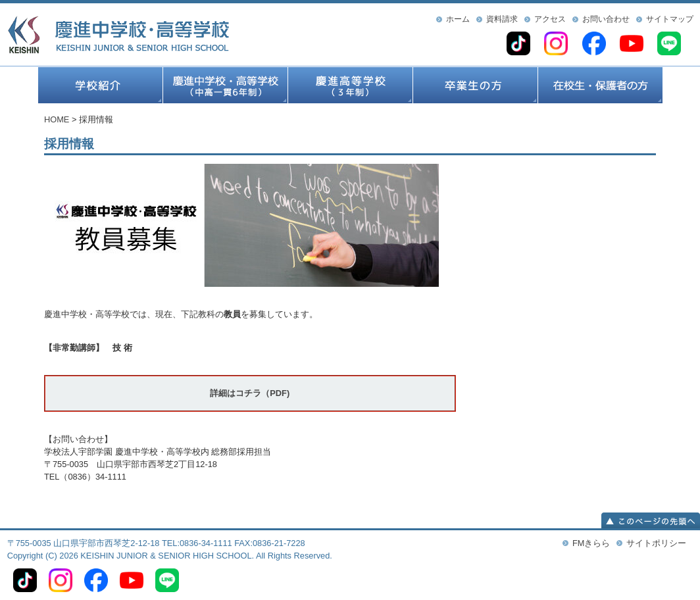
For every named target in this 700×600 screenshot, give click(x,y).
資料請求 (502, 19)
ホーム (458, 19)
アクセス (550, 19)
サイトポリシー (656, 543)
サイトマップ (670, 19)
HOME (57, 119)
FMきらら (591, 543)
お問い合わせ (606, 19)
